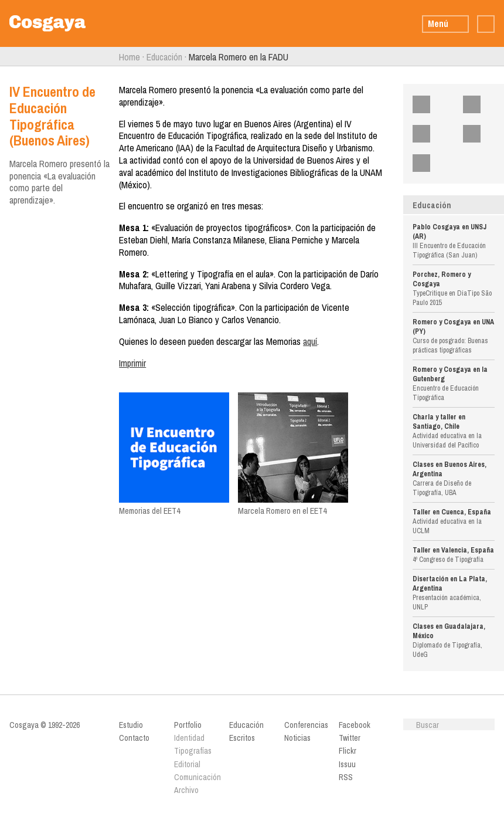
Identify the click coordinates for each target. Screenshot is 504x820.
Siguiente (499, 57)
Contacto (134, 738)
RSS (428, 163)
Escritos (242, 738)
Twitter (479, 104)
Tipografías (193, 751)
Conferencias (306, 725)
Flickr (428, 134)
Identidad (189, 738)
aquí (310, 341)
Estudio (131, 725)
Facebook (428, 104)
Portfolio (188, 725)
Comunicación (197, 777)
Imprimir (132, 363)
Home (130, 57)
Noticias (297, 738)
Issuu (479, 134)
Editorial (187, 764)
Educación (164, 57)
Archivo (186, 790)
